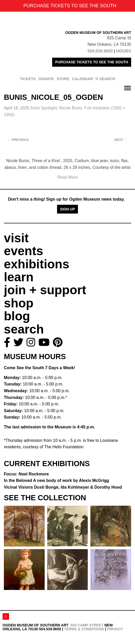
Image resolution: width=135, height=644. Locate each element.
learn (19, 277)
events (23, 251)
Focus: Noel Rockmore (26, 474)
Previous (18, 140)
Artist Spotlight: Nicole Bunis (56, 108)
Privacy (115, 629)
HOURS (124, 51)
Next (121, 140)
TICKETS (28, 79)
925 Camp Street (87, 625)
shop (19, 303)
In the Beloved (56, 480)
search (24, 329)
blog (17, 316)
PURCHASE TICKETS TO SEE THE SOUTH (92, 62)
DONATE (46, 79)
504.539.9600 (100, 51)
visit (16, 238)
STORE (63, 79)
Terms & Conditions (84, 629)
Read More (67, 177)
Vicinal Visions (63, 487)
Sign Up (68, 209)
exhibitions (37, 264)
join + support (45, 290)
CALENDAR (82, 79)
